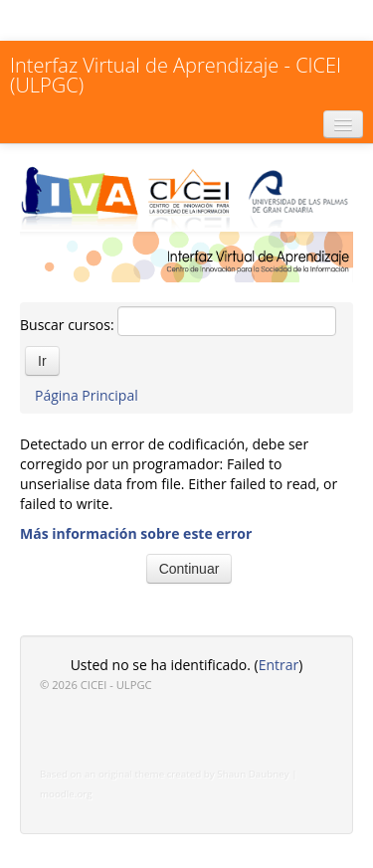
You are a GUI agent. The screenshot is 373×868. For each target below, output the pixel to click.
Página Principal (87, 395)
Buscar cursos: (69, 325)
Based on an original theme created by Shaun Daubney (165, 774)
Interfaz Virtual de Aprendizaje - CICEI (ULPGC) (176, 75)
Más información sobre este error (136, 533)
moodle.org (66, 794)
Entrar (279, 665)
